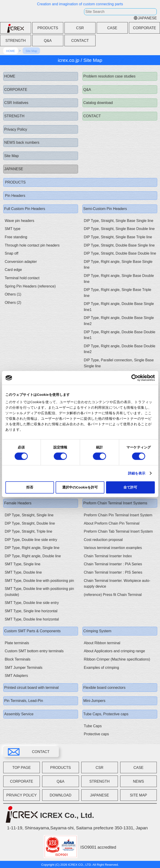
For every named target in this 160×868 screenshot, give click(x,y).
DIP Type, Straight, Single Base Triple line (118, 237)
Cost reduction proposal (103, 540)
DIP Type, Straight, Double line (30, 523)
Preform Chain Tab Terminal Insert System (118, 531)
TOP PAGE (22, 768)
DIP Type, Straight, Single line (29, 515)
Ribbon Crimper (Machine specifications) (117, 659)
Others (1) (13, 294)
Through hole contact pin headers (32, 245)
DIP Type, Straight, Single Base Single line (119, 221)
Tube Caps (93, 726)
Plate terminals (17, 643)
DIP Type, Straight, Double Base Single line (119, 245)
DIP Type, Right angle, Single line (32, 548)
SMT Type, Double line (23, 572)
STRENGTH (16, 41)
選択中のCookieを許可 (80, 487)
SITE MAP (138, 795)
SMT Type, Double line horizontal (32, 619)
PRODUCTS (48, 28)
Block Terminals (17, 659)
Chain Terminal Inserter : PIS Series (113, 572)
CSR (80, 28)
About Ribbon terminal (102, 643)
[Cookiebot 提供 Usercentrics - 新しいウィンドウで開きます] (135, 378)
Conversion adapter (21, 262)
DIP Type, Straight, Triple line (28, 531)
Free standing (16, 237)
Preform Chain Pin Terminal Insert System (118, 515)
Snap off (11, 253)
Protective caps (96, 734)
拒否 (30, 487)
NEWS (138, 781)
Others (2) (13, 303)
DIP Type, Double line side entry (31, 540)
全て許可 (130, 487)
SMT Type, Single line (22, 564)
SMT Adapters (16, 676)
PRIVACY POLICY (22, 795)
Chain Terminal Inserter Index (108, 556)
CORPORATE (144, 28)
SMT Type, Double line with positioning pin (39, 581)
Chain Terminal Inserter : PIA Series (113, 564)
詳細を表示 (137, 473)
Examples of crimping (101, 668)
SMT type (12, 229)
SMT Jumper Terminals (23, 668)
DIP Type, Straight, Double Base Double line (120, 253)
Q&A (48, 41)
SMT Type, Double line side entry (32, 603)
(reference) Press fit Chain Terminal (113, 595)
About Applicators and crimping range (114, 651)
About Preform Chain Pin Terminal (112, 523)
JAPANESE (147, 18)
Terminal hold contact (22, 278)
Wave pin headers (19, 221)
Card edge (13, 270)
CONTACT (80, 41)
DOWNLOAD (61, 795)
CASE (112, 28)
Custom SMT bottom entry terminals (34, 651)
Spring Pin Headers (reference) (30, 286)
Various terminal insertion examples (113, 548)
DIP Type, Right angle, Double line (33, 556)
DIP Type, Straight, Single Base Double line (119, 229)
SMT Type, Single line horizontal (31, 611)
